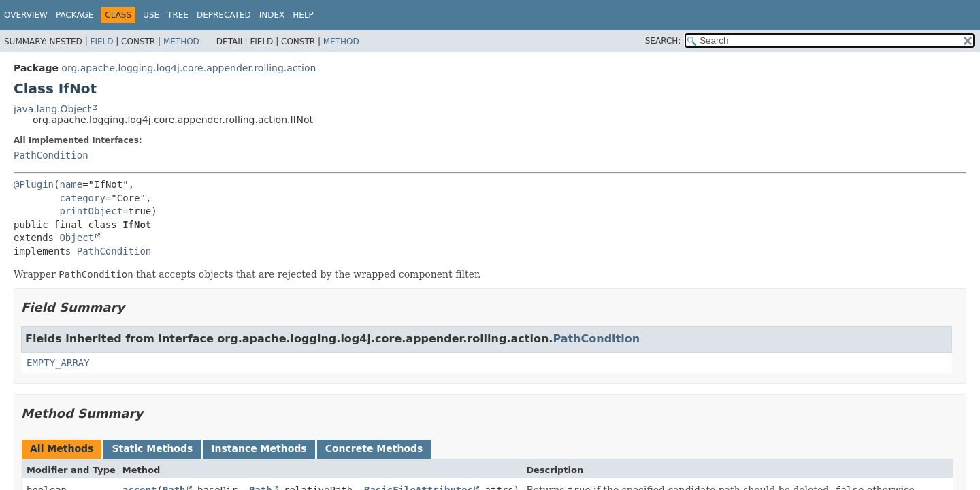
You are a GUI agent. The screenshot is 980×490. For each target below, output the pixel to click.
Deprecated (224, 15)
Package (75, 15)
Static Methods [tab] (152, 448)
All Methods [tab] (62, 448)
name (71, 184)
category (82, 198)
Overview (26, 15)
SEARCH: (663, 41)
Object (77, 238)
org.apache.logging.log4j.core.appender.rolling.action (189, 68)
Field (101, 42)
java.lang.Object (52, 109)
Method (181, 42)
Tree (178, 15)
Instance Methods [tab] (259, 448)
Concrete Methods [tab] (374, 448)
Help (303, 15)
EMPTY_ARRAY (58, 363)
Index (272, 15)
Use (151, 15)
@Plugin (34, 184)
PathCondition (51, 155)
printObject (91, 211)
